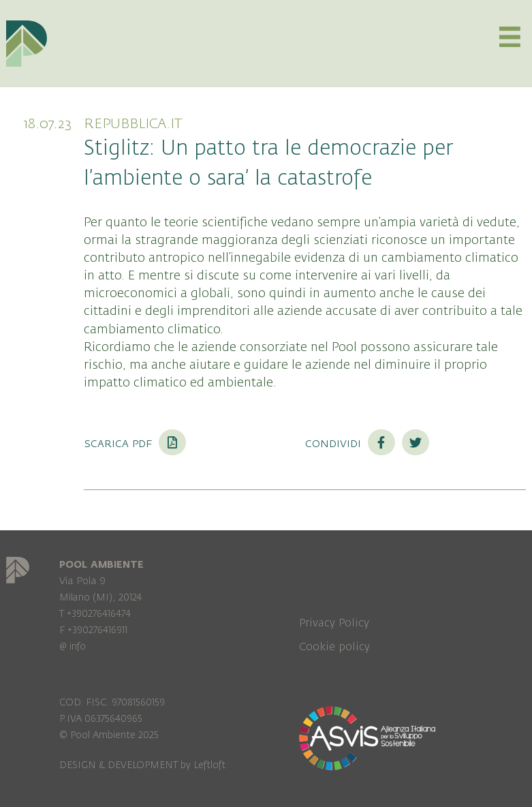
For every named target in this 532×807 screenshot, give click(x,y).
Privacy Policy (334, 623)
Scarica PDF (135, 443)
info (78, 646)
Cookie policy (334, 647)
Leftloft (209, 765)
